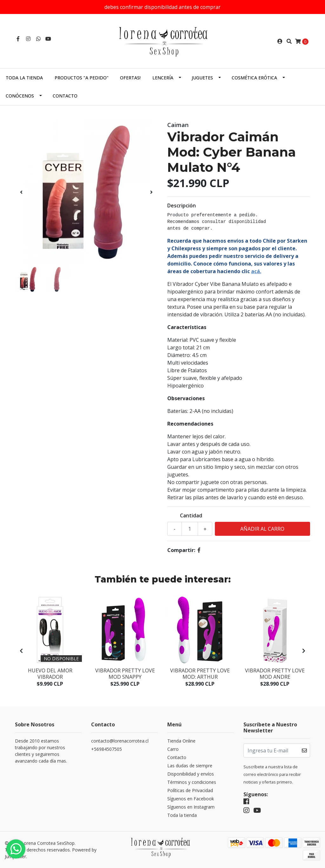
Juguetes (202, 78)
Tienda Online (181, 741)
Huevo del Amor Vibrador (50, 673)
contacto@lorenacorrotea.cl (120, 741)
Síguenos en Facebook (191, 799)
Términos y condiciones (192, 782)
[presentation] (21, 192)
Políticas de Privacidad (190, 790)
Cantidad (191, 515)
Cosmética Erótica (254, 78)
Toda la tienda (24, 78)
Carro (173, 749)
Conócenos (20, 96)
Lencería (163, 78)
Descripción (182, 205)
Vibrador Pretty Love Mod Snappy (125, 673)
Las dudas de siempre (190, 766)
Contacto (65, 96)
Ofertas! (130, 78)
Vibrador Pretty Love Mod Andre (275, 673)
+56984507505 (106, 749)
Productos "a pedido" (82, 78)
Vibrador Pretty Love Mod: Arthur (200, 673)
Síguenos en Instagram (191, 807)
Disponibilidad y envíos (191, 774)
